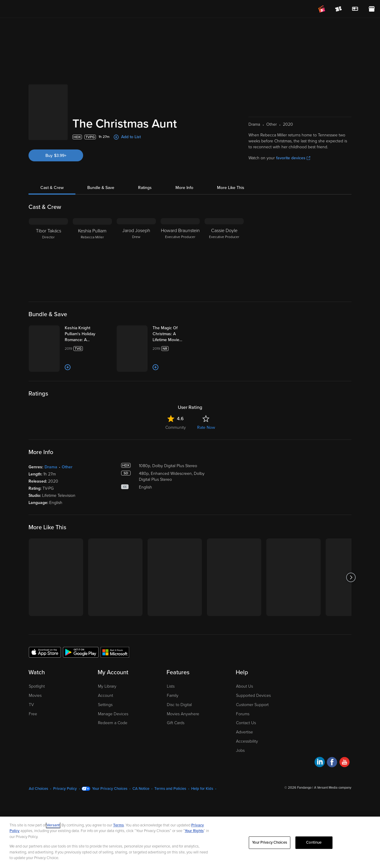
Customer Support (252, 716)
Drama (51, 479)
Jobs (240, 762)
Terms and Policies (170, 800)
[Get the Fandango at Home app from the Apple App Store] (45, 663)
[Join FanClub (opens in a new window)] (322, 9)
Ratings (145, 156)
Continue (314, 842)
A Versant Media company (333, 799)
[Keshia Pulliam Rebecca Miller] (92, 223)
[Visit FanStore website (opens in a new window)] (372, 9)
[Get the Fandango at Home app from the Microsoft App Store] (115, 663)
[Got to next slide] (351, 589)
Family (173, 707)
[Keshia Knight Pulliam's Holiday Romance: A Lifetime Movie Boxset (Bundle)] (103, 302)
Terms (118, 825)
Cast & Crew (52, 156)
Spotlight (37, 698)
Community (176, 439)
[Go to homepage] (41, 9)
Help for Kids (202, 800)
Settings (105, 716)
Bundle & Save (101, 156)
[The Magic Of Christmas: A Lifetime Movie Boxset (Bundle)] (189, 302)
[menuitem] (355, 9)
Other (67, 479)
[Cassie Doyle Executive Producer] (224, 223)
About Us (244, 698)
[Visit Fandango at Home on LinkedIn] (320, 774)
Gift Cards (176, 734)
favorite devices (293, 126)
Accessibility (247, 753)
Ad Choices (38, 800)
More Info (184, 156)
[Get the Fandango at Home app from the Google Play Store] (81, 663)
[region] (190, 842)
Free (33, 725)
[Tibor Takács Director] (48, 223)
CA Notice (141, 800)
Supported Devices (253, 707)
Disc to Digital (179, 716)
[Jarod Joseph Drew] (136, 223)
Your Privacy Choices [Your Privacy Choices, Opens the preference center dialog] (270, 842)
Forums (243, 725)
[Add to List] (96, 379)
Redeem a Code (113, 734)
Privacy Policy (65, 800)
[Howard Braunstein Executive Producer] (180, 223)
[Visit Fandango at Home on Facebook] (332, 774)
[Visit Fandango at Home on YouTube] (345, 774)
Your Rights (194, 831)
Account (106, 707)
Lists (171, 698)
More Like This (231, 156)
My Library (107, 698)
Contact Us (246, 734)
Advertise (244, 744)
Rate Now (206, 439)
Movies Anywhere (183, 725)
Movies (35, 707)
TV (31, 716)
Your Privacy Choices (110, 800)
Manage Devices (113, 725)
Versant (53, 825)
